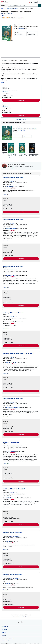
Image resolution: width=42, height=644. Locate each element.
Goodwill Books (10, 185)
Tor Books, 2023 (22, 129)
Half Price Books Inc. (11, 361)
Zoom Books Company (12, 274)
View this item (5, 90)
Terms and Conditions (21, 643)
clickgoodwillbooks (11, 227)
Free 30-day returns (21, 118)
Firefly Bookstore (11, 450)
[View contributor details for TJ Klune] (3, 15)
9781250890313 (32, 127)
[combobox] (23, 5)
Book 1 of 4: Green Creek (7, 13)
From (20, 33)
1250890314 (21, 127)
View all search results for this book (21, 615)
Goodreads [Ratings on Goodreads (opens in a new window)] (21, 18)
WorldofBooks (10, 496)
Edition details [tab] (23, 60)
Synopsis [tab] (4, 60)
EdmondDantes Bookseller (13, 406)
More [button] (3, 81)
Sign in (35, 2)
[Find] (40, 5)
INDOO (8, 540)
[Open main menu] (3, 5)
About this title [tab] (13, 60)
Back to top (21, 621)
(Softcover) (5, 150)
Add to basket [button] (21, 99)
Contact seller (6, 193)
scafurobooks (10, 320)
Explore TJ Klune (13, 167)
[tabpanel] (20, 72)
